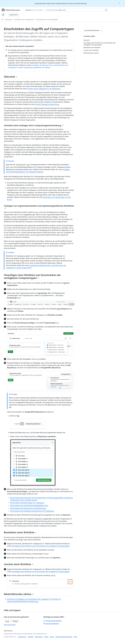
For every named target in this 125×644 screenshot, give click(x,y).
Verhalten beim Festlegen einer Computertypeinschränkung (34, 125)
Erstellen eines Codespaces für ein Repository (44, 89)
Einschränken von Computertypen (47, 19)
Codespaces (8, 19)
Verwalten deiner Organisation (24, 19)
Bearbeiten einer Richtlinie (20, 532)
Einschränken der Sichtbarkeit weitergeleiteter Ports (29, 506)
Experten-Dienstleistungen (64, 637)
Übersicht (11, 77)
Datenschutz (39, 637)
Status (46, 637)
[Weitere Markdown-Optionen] (102, 30)
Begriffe (31, 637)
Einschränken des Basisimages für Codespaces (27, 503)
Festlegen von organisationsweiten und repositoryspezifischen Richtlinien (39, 207)
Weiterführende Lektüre (19, 594)
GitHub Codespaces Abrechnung (47, 104)
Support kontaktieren (51, 624)
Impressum (22, 637)
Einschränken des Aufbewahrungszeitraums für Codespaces (32, 511)
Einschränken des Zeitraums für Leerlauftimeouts (28, 508)
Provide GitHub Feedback (53, 621)
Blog (76, 637)
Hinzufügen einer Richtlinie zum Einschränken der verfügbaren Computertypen (32, 276)
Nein (15, 621)
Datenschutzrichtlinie (10, 625)
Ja (7, 621)
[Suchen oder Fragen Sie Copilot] (77, 10)
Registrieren (14, 15)
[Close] (119, 3)
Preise (52, 637)
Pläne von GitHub (44, 67)
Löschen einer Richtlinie (19, 564)
